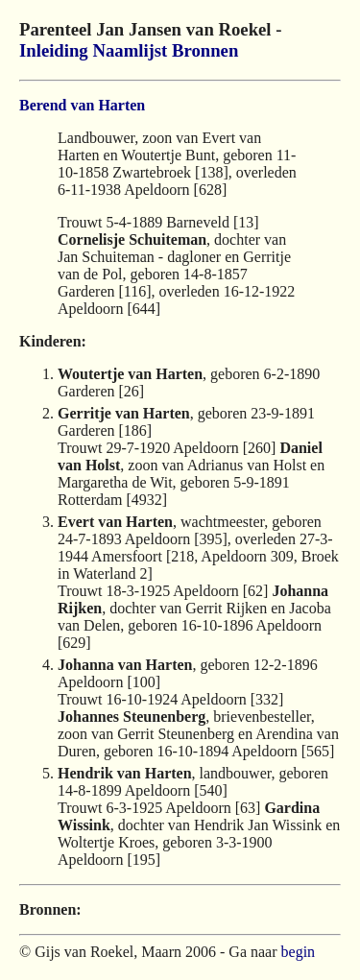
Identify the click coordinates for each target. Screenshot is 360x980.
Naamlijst (130, 50)
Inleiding (54, 50)
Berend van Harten (82, 105)
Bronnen (205, 50)
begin (299, 952)
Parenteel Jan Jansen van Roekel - (150, 29)
